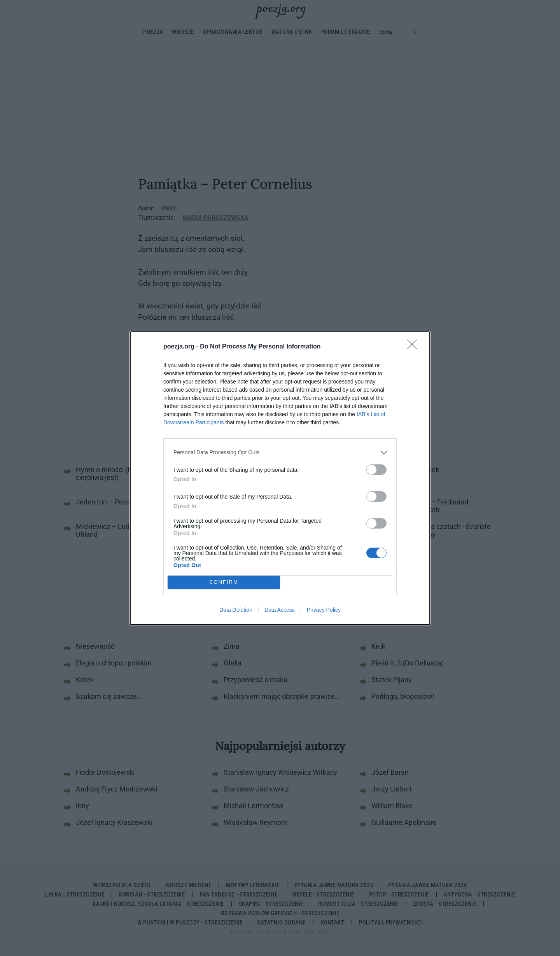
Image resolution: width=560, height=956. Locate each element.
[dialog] (280, 478)
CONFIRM (224, 582)
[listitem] (280, 453)
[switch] (376, 470)
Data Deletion (236, 610)
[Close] (415, 347)
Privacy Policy (324, 610)
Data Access (280, 610)
